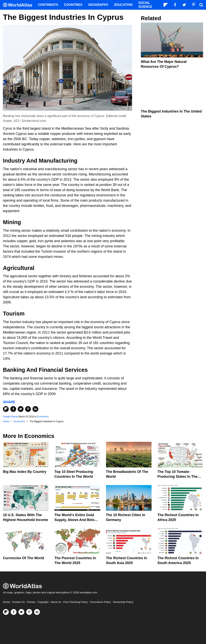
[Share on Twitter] (21, 409)
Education (123, 5)
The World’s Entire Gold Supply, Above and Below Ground (76, 520)
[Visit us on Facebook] (14, 612)
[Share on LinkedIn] (35, 409)
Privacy (31, 602)
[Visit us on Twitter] (21, 612)
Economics (43, 417)
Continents (48, 5)
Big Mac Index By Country (25, 472)
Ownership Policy (123, 602)
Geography (98, 5)
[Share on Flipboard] (6, 409)
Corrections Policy (100, 602)
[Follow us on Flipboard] (6, 612)
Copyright (43, 602)
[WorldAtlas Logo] (19, 5)
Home (6, 602)
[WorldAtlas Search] (201, 5)
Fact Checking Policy (75, 602)
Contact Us (18, 602)
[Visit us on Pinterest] (29, 612)
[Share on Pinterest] (28, 409)
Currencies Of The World (24, 558)
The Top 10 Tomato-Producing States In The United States (177, 477)
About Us (56, 602)
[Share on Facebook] (13, 409)
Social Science (145, 5)
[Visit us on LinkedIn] (37, 612)
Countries (73, 5)
